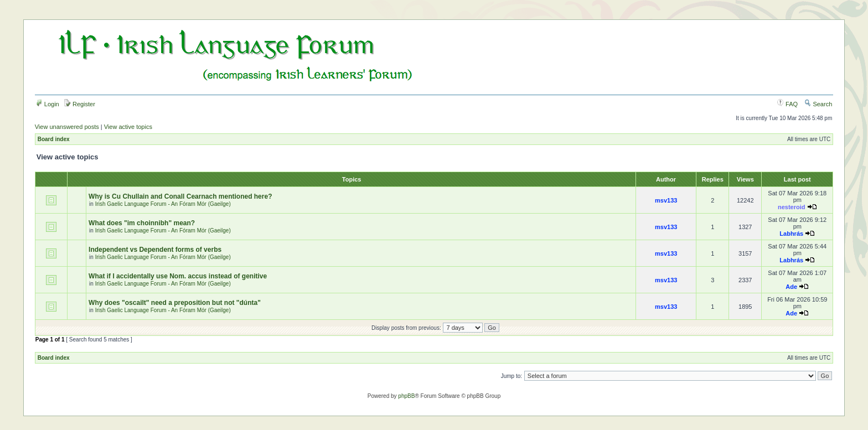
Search (818, 104)
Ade (791, 287)
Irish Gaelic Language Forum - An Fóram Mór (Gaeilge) (163, 204)
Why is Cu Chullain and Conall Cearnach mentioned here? (180, 196)
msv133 (666, 200)
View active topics (128, 127)
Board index (54, 139)
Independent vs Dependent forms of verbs (155, 250)
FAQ (787, 104)
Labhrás (791, 234)
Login (48, 104)
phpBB (406, 396)
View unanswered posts (67, 127)
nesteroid (792, 207)
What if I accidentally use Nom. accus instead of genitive (178, 276)
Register (80, 104)
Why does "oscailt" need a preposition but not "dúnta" (175, 303)
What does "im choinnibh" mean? (142, 223)
